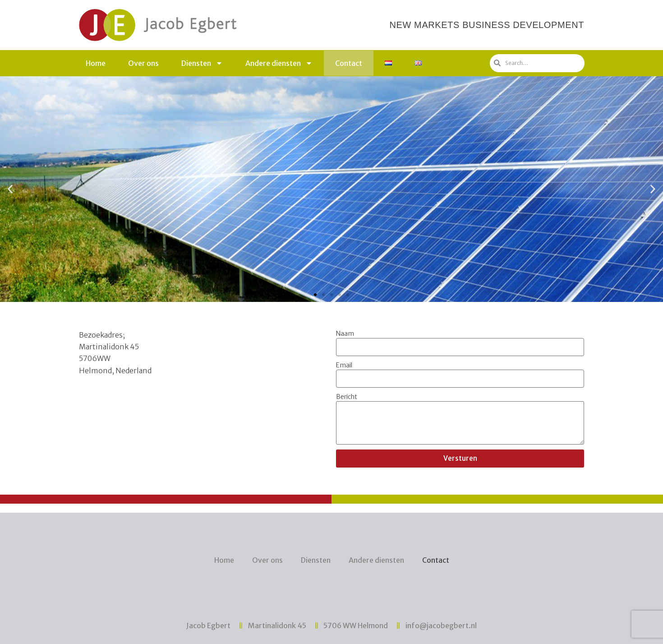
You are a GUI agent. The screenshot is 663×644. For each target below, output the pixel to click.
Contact (349, 63)
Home (96, 63)
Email (344, 365)
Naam (345, 334)
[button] (315, 295)
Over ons (143, 63)
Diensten (202, 63)
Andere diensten (279, 63)
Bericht (347, 397)
